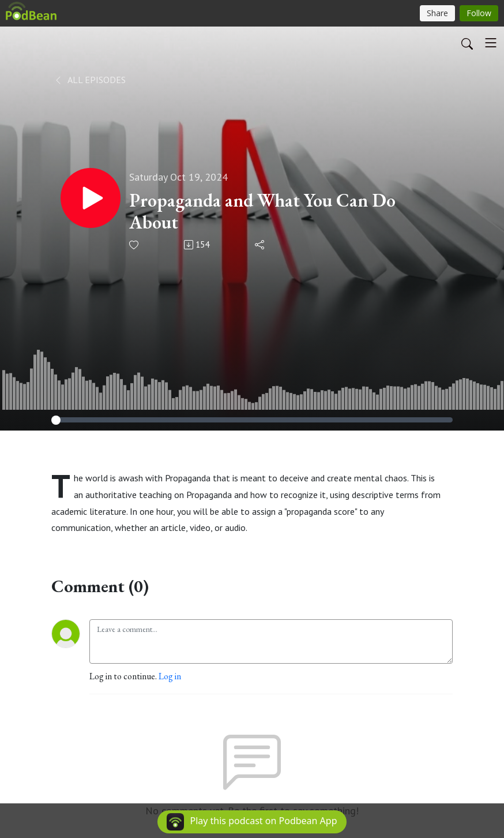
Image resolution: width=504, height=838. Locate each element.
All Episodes (90, 80)
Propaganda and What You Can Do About (262, 212)
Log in (170, 676)
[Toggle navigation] (491, 43)
